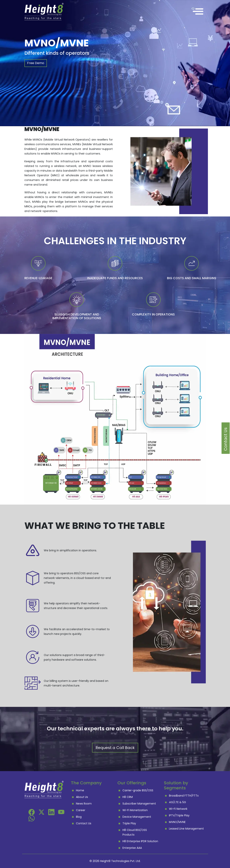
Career (81, 810)
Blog (79, 817)
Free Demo (36, 63)
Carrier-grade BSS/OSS (138, 790)
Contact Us (84, 823)
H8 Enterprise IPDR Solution (140, 841)
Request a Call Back (115, 748)
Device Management (137, 817)
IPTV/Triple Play (179, 815)
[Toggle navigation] (198, 11)
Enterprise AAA (132, 848)
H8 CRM (128, 797)
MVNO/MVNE (177, 822)
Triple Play (129, 823)
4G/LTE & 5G (177, 802)
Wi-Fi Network (178, 809)
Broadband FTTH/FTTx (184, 796)
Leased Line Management (186, 829)
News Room (84, 804)
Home (80, 790)
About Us (82, 797)
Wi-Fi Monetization (135, 810)
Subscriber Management (139, 804)
